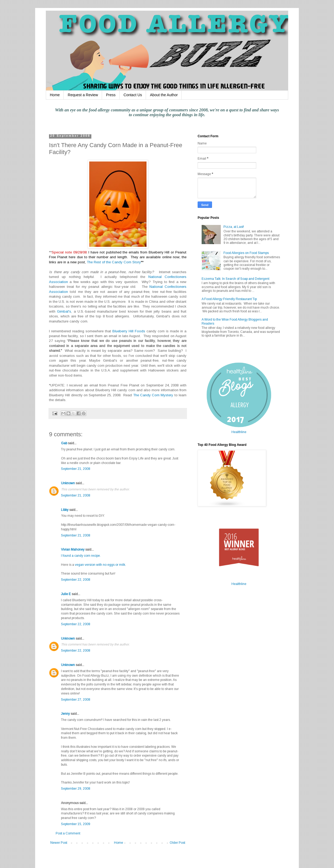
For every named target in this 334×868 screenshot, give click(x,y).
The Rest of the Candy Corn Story (114, 262)
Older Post (177, 843)
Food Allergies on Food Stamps (246, 253)
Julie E (66, 594)
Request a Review (83, 95)
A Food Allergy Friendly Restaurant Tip (229, 299)
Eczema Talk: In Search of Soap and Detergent (235, 279)
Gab (64, 443)
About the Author (164, 95)
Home (55, 95)
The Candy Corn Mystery (153, 395)
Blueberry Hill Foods (129, 331)
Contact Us (133, 95)
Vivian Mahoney (73, 550)
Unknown (68, 483)
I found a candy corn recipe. (81, 556)
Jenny (65, 714)
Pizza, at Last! (234, 227)
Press (111, 95)
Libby (65, 510)
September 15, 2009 (76, 824)
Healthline (239, 432)
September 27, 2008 (76, 700)
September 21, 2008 (76, 469)
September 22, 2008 (76, 580)
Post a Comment (68, 833)
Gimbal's (64, 311)
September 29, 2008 (76, 789)
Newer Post (59, 843)
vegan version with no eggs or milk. (100, 565)
